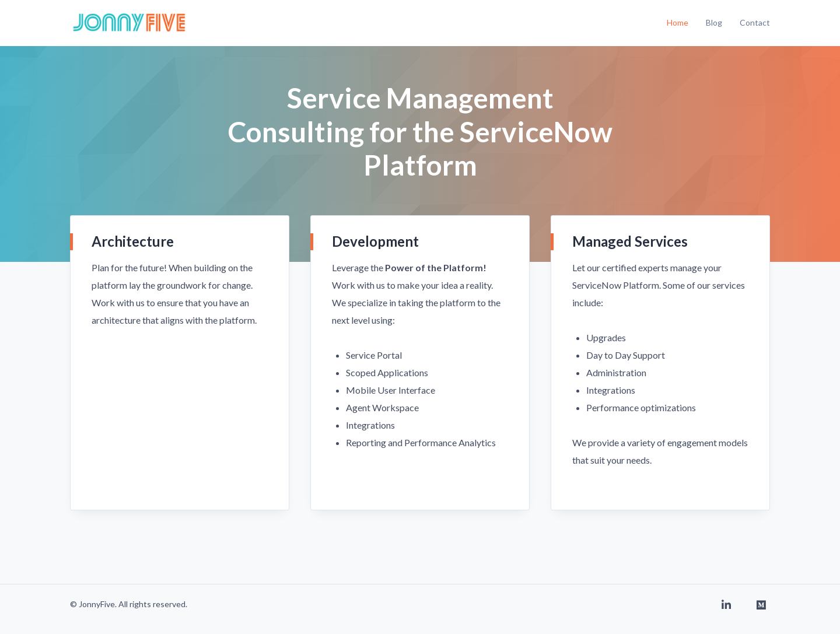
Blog (714, 22)
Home (678, 22)
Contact (755, 22)
